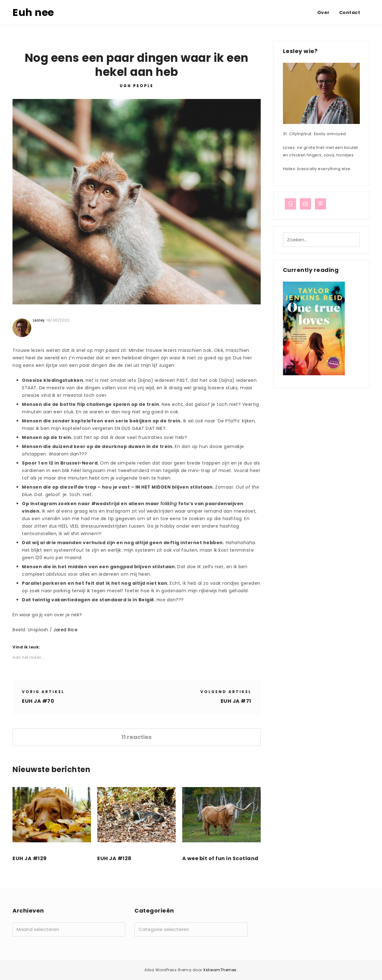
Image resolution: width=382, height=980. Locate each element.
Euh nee (33, 12)
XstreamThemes (220, 970)
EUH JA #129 (30, 858)
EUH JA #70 (38, 701)
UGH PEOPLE (137, 86)
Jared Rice (65, 630)
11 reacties (136, 737)
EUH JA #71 (236, 701)
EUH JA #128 (114, 858)
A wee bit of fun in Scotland (220, 858)
